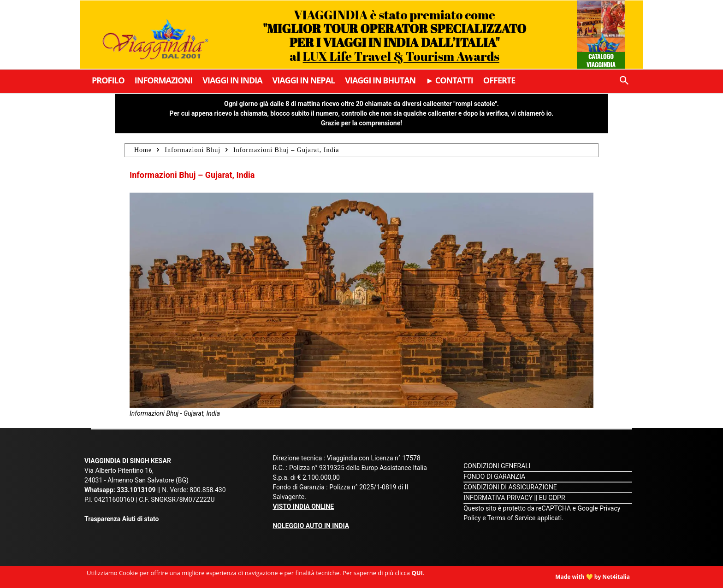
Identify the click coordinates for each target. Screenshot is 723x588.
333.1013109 (136, 490)
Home (143, 150)
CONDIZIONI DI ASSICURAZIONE (510, 487)
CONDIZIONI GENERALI (497, 466)
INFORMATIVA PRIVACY (498, 498)
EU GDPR (552, 498)
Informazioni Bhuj (193, 150)
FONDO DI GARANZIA (494, 476)
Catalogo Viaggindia (601, 60)
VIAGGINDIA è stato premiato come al (394, 35)
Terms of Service (512, 518)
